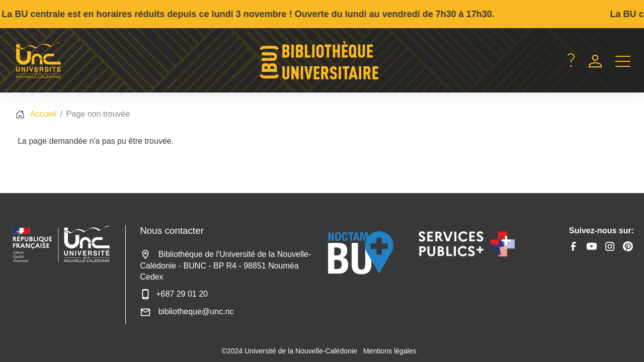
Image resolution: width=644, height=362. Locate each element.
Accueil (43, 114)
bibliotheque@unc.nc (187, 311)
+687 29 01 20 (174, 294)
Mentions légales (390, 351)
